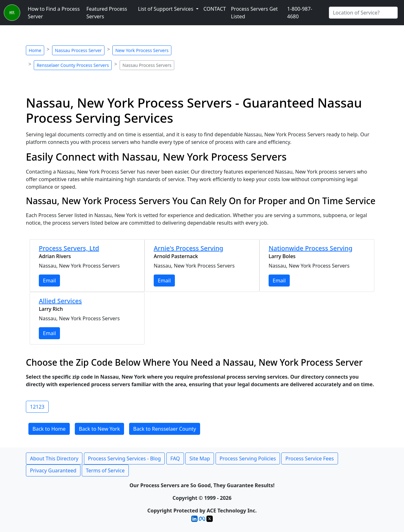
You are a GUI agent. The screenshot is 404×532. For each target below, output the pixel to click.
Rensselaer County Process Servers (73, 65)
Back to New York (99, 429)
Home (35, 50)
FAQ (175, 458)
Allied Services (60, 301)
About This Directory (54, 458)
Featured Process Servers (107, 13)
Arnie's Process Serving (188, 248)
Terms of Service (105, 470)
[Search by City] (363, 13)
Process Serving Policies (248, 458)
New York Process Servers (142, 50)
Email (49, 281)
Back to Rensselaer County (165, 429)
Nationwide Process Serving (311, 248)
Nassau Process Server (78, 50)
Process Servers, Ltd (69, 248)
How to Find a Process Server (54, 13)
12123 (37, 407)
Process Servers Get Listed (254, 13)
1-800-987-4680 (300, 13)
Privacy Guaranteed (53, 470)
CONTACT (215, 9)
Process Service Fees (309, 458)
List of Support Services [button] (166, 9)
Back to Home (49, 429)
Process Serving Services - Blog (125, 458)
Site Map (200, 458)
